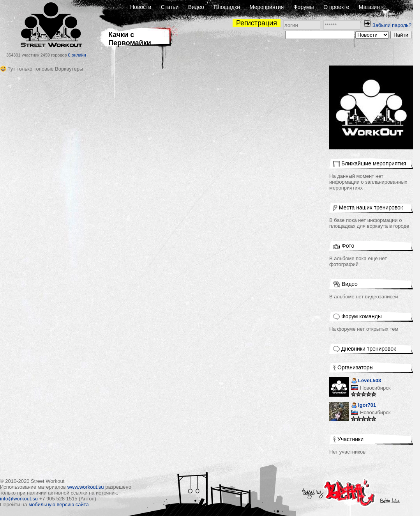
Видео (196, 7)
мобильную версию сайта (59, 504)
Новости (141, 7)
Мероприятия (267, 7)
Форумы (304, 7)
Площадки (227, 7)
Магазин (369, 7)
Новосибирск (375, 388)
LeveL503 (366, 381)
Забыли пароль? (392, 25)
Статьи (170, 7)
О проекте (336, 7)
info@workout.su (19, 499)
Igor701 (364, 406)
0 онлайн (77, 55)
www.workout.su (86, 487)
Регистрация (257, 23)
